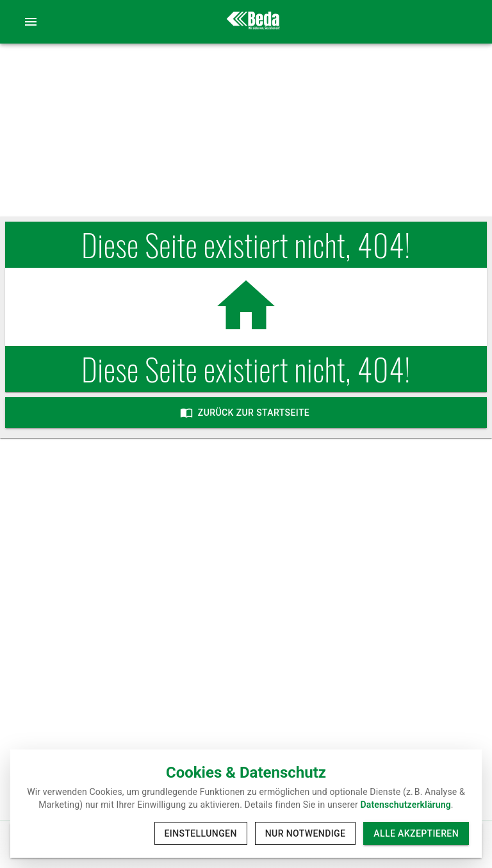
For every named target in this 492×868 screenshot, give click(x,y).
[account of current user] (31, 22)
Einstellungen (201, 834)
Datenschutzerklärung (406, 805)
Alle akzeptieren (416, 834)
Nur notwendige (306, 834)
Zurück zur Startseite (246, 413)
